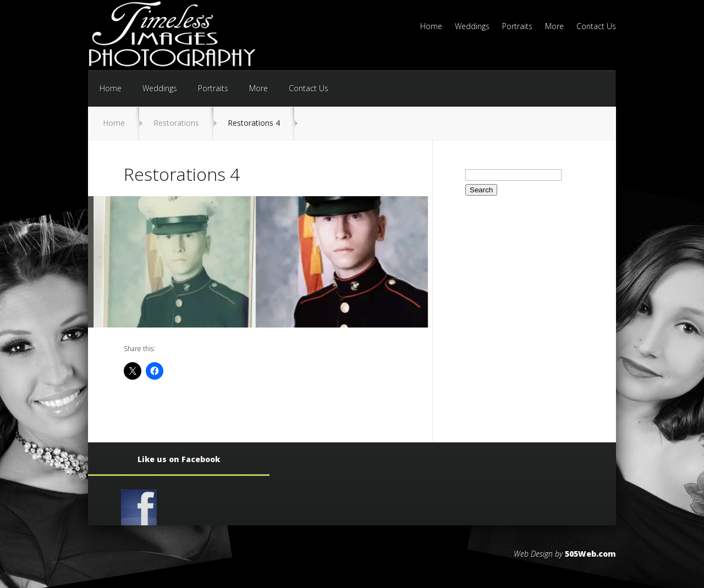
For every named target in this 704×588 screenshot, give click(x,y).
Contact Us (596, 27)
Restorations (176, 123)
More (554, 27)
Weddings (472, 27)
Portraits (517, 27)
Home (431, 27)
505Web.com (590, 554)
